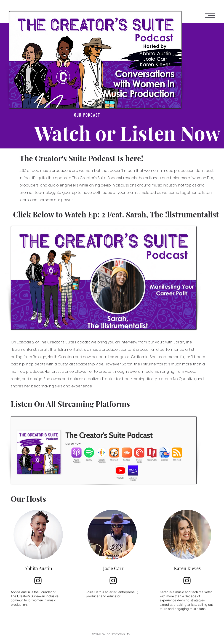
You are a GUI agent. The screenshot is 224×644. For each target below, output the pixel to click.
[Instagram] (38, 581)
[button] (210, 15)
